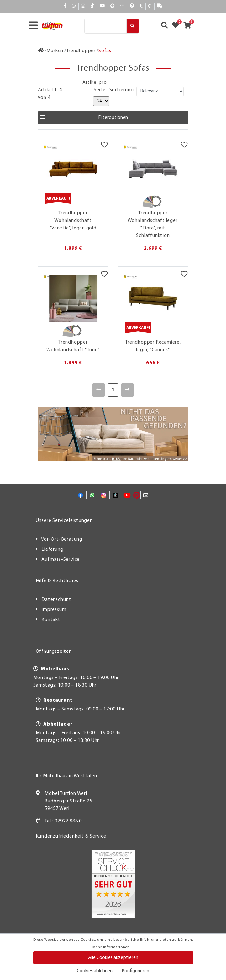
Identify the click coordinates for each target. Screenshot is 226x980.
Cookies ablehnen (95, 971)
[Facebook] (65, 6)
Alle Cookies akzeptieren (113, 958)
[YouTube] (102, 6)
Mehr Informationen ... (113, 947)
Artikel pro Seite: (95, 86)
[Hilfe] (132, 6)
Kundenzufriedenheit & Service (71, 836)
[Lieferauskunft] (160, 6)
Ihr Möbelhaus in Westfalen (66, 776)
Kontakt (51, 620)
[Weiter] (127, 390)
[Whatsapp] (74, 6)
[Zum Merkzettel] (177, 26)
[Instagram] (83, 6)
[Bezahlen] (141, 6)
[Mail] (122, 6)
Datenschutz (56, 600)
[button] (113, 118)
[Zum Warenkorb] (189, 26)
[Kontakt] (150, 6)
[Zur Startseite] (41, 51)
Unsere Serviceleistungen (64, 521)
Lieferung (52, 549)
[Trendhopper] (81, 51)
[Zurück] (99, 390)
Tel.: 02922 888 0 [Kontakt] (63, 821)
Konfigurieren (135, 971)
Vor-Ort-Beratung (62, 539)
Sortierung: (122, 90)
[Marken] (55, 51)
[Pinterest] (113, 6)
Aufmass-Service (60, 560)
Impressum (54, 610)
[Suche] (105, 26)
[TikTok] (93, 6)
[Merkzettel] (104, 145)
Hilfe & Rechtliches (57, 581)
